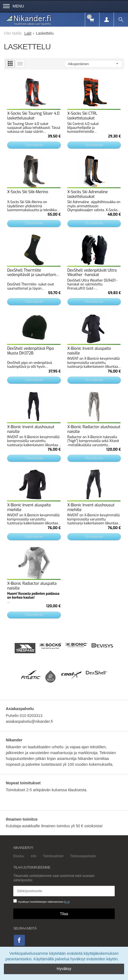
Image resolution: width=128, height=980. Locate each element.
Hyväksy (64, 969)
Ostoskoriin (34, 145)
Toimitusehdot (53, 856)
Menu (14, 6)
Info (33, 856)
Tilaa (64, 914)
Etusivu (19, 856)
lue (67, 902)
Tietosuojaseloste (83, 856)
